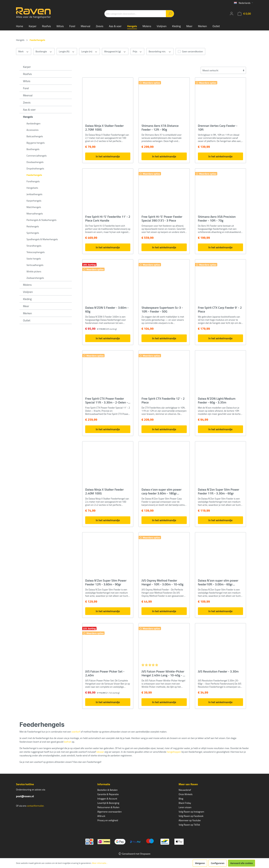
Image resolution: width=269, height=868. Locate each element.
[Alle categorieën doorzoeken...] (135, 14)
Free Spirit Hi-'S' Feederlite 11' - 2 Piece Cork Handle (108, 219)
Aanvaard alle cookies (242, 863)
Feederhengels (34, 175)
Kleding (27, 299)
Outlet (27, 320)
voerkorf (76, 732)
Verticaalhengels (35, 265)
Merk (24, 51)
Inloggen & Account (107, 799)
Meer (26, 306)
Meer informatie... (100, 863)
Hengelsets (32, 188)
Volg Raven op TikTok (189, 825)
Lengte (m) (89, 51)
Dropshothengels (35, 168)
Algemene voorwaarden (110, 812)
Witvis (27, 81)
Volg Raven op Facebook (191, 816)
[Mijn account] (232, 14)
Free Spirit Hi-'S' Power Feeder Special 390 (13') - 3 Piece (162, 219)
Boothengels (33, 149)
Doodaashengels (35, 162)
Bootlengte (44, 51)
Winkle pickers (34, 271)
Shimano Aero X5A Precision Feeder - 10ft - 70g (217, 219)
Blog (181, 799)
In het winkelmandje (108, 156)
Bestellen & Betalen (107, 790)
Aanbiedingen (33, 123)
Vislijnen (28, 292)
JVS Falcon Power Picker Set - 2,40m (105, 673)
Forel (26, 88)
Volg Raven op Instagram (191, 812)
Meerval (28, 95)
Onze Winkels (186, 794)
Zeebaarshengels (35, 278)
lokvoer (100, 752)
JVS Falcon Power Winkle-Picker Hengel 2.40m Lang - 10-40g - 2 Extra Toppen (163, 673)
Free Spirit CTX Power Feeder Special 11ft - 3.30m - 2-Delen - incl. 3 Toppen (107, 401)
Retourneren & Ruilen (108, 807)
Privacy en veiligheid (108, 820)
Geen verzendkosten (193, 51)
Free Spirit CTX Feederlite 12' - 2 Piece (163, 401)
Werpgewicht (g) (115, 51)
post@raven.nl (25, 796)
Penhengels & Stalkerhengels (41, 220)
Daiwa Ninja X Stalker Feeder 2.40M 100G (104, 491)
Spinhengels (33, 233)
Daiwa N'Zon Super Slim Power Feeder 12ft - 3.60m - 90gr (106, 582)
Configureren (218, 863)
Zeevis (27, 102)
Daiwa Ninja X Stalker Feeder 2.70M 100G (104, 128)
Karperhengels (34, 201)
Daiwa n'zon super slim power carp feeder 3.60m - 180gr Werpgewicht (162, 491)
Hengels (28, 117)
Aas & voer (29, 110)
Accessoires (32, 130)
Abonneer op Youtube (190, 820)
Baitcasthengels (35, 136)
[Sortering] (223, 70)
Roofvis (27, 74)
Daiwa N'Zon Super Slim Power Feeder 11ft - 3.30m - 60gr (219, 491)
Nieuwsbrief (185, 790)
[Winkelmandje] (244, 14)
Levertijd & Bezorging (108, 803)
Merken (27, 313)
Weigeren (200, 863)
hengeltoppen (174, 752)
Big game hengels (36, 143)
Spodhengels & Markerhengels (42, 239)
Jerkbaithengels (34, 194)
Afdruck (101, 816)
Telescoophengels (36, 252)
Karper (27, 67)
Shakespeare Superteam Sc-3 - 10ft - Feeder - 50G (162, 310)
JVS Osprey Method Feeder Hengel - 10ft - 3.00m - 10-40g (162, 582)
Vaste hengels (34, 259)
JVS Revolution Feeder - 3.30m (218, 672)
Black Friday (185, 803)
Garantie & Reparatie (108, 794)
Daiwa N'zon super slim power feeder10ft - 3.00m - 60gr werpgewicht (218, 582)
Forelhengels (33, 181)
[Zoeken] (170, 14)
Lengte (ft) (67, 51)
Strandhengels (34, 246)
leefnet (68, 742)
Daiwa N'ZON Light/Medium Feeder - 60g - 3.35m (217, 401)
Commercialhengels (37, 156)
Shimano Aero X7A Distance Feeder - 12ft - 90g (160, 128)
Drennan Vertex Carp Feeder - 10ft (218, 128)
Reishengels (33, 226)
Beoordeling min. (160, 51)
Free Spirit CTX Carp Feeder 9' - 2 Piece (220, 310)
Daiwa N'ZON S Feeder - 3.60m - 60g (107, 310)
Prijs (137, 51)
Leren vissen (185, 807)
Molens (27, 285)
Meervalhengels (35, 213)
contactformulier (35, 806)
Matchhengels (34, 207)
